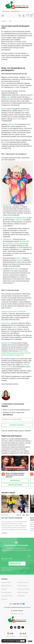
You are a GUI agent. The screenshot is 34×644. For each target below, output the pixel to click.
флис (5, 229)
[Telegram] (24, 604)
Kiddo (24, 111)
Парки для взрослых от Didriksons (13, 312)
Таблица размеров (23, 592)
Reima (5, 109)
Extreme (14, 327)
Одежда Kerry (6, 343)
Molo (3, 142)
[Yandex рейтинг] (11, 634)
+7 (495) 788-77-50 (17, 604)
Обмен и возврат (6, 586)
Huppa (8, 97)
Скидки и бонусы (22, 586)
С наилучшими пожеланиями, (13, 405)
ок (22, 641)
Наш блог (4, 589)
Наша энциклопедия (23, 589)
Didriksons (11, 124)
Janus (20, 249)
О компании (21, 596)
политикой (26, 568)
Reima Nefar (15, 269)
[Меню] (3, 16)
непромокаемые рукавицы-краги (15, 218)
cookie (18, 641)
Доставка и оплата (23, 582)
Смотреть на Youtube (15, 485)
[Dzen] (15, 627)
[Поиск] (20, 16)
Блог (11, 21)
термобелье (7, 239)
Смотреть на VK (15, 481)
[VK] (19, 627)
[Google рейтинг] (23, 634)
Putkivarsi (19, 260)
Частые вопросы (6, 592)
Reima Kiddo (17, 119)
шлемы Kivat (7, 205)
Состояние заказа (7, 596)
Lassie (28, 77)
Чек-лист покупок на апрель (12, 518)
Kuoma (18, 258)
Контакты (4, 599)
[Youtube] (23, 627)
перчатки (19, 220)
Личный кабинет (6, 582)
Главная (5, 21)
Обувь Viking (6, 323)
